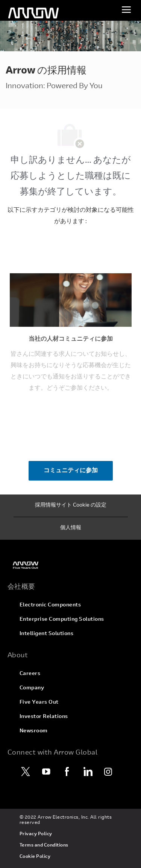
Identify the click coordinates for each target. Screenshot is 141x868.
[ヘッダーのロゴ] (33, 13)
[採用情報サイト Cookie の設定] (71, 506)
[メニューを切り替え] (126, 9)
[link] (71, 565)
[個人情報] (71, 528)
